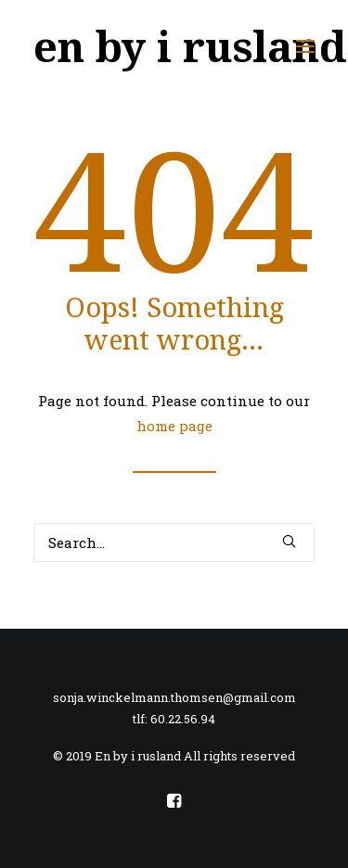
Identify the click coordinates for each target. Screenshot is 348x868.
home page (174, 426)
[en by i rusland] (190, 46)
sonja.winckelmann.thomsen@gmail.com (174, 697)
